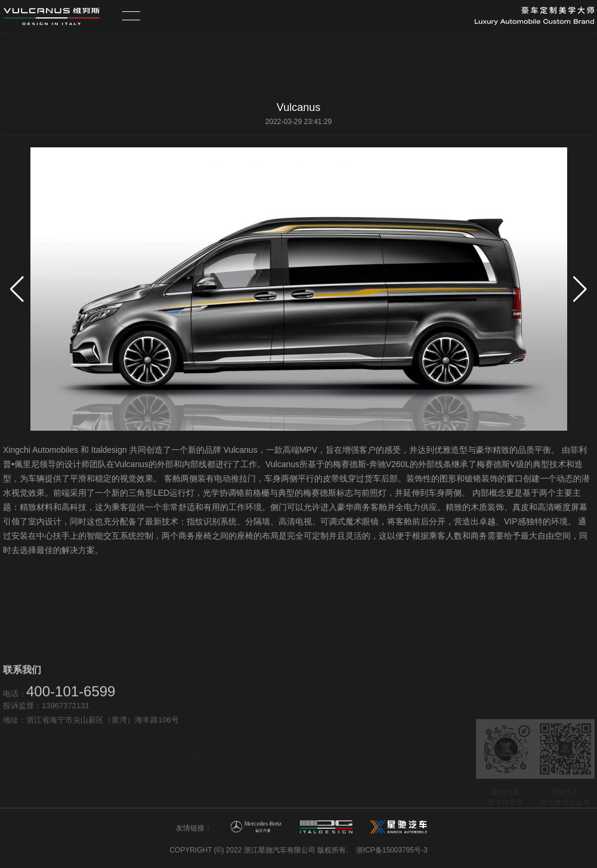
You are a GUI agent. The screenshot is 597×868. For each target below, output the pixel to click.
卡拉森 (199, 799)
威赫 (199, 785)
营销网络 (290, 751)
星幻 (199, 756)
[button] (580, 289)
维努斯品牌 (389, 772)
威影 (199, 770)
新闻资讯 (385, 787)
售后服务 (290, 765)
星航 (199, 742)
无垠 (199, 728)
